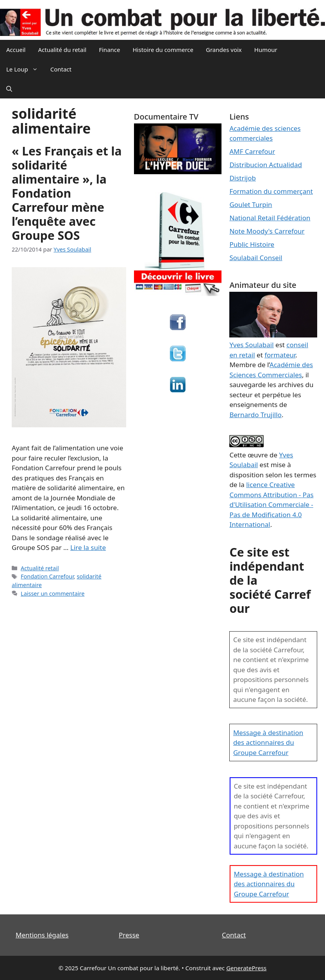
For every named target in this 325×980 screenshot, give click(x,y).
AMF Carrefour (252, 151)
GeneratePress (246, 968)
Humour (266, 50)
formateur (280, 355)
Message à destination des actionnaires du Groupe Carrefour (268, 743)
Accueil (16, 50)
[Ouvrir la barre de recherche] (9, 89)
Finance (109, 50)
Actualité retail (40, 568)
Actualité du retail (62, 50)
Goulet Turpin (251, 204)
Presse (129, 935)
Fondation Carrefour (47, 576)
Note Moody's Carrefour (267, 231)
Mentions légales (42, 935)
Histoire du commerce (163, 50)
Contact (61, 69)
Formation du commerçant (271, 191)
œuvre (258, 455)
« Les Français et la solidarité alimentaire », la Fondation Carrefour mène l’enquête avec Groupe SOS (67, 193)
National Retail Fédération (270, 218)
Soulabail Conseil (256, 258)
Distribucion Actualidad (266, 165)
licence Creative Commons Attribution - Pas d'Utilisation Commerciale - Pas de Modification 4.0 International (271, 504)
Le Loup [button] (25, 69)
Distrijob (243, 178)
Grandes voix (224, 50)
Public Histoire (252, 244)
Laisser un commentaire (53, 594)
